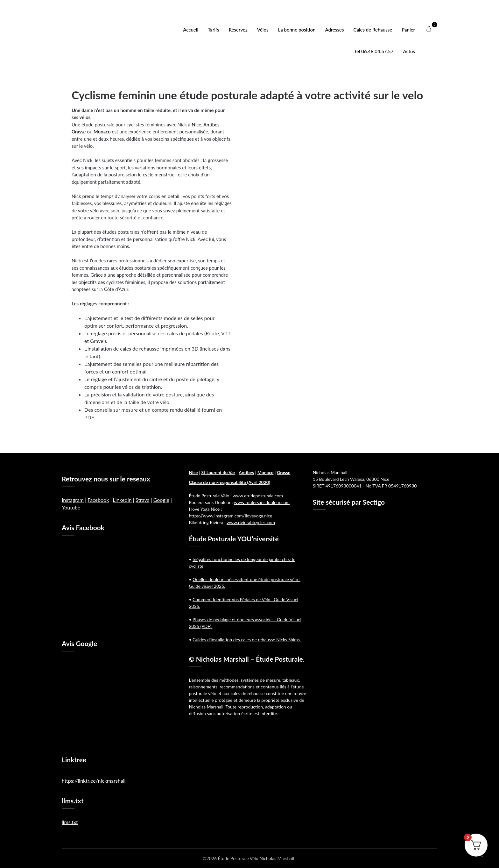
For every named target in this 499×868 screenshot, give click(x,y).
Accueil (191, 30)
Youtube (71, 507)
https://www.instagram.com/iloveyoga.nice (230, 516)
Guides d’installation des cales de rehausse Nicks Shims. (247, 640)
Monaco (102, 132)
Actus (409, 51)
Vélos (263, 30)
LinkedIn (122, 500)
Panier (408, 30)
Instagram (73, 500)
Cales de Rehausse (373, 30)
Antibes (211, 125)
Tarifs (214, 30)
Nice (196, 125)
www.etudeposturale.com (258, 496)
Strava (143, 500)
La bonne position (297, 30)
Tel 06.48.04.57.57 (374, 51)
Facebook (98, 500)
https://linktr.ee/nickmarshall (94, 781)
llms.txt (70, 822)
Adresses (334, 30)
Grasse (79, 132)
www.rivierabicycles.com (251, 522)
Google (161, 500)
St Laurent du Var (218, 472)
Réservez (238, 30)
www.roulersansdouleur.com (262, 502)
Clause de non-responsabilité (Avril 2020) (229, 482)
